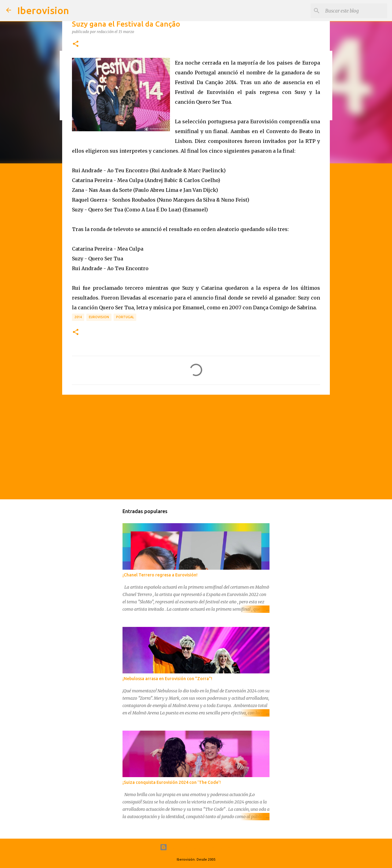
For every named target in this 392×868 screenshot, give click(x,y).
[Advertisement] (196, 447)
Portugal (125, 317)
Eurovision (99, 317)
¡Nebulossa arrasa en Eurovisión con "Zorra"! (167, 679)
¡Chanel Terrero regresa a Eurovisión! (160, 575)
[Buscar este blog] (355, 11)
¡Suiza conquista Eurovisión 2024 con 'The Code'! (172, 782)
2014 (78, 317)
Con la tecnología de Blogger (196, 847)
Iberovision (43, 10)
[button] (76, 44)
